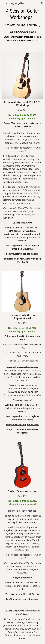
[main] (23, 25)
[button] (3, 3)
